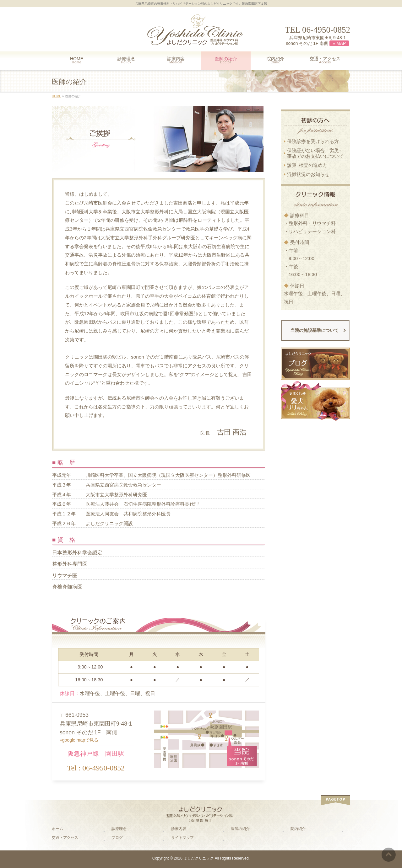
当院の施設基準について (314, 330)
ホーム (57, 829)
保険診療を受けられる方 (313, 141)
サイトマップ (182, 838)
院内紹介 (298, 829)
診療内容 (179, 829)
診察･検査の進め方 (307, 165)
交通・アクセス (65, 838)
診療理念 (119, 829)
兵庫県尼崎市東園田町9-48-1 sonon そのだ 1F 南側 (317, 41)
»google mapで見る (79, 740)
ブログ (117, 838)
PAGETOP (336, 799)
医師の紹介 (240, 829)
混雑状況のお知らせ (308, 174)
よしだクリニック (198, 858)
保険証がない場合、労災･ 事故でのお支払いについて (315, 153)
